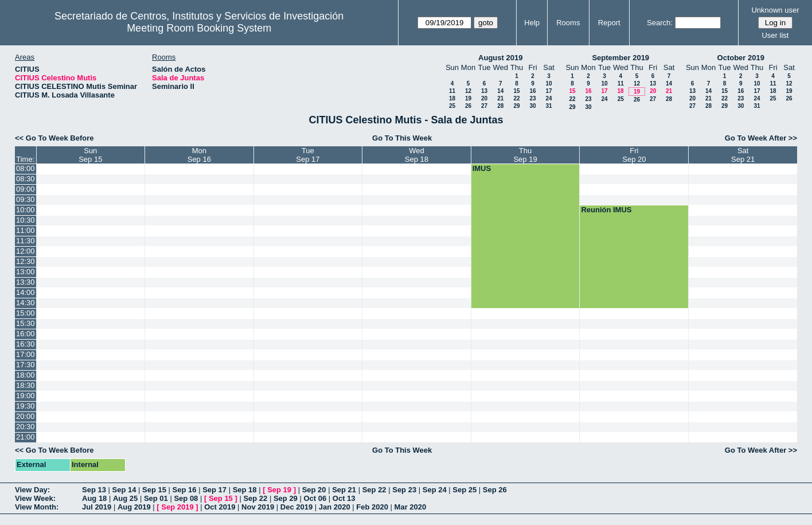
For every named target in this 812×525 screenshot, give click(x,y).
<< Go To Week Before (54, 138)
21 (500, 98)
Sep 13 (94, 490)
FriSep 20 (634, 155)
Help (532, 23)
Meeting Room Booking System (199, 28)
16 (532, 91)
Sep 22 (374, 490)
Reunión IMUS (606, 210)
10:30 (26, 220)
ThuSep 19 (525, 155)
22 (516, 98)
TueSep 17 (308, 155)
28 (500, 106)
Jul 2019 (97, 507)
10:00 (26, 210)
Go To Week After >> (761, 138)
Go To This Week (402, 138)
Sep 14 (124, 490)
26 (468, 106)
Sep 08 (186, 498)
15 (516, 91)
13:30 (26, 282)
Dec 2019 (296, 507)
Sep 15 (154, 490)
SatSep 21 (743, 155)
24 (549, 98)
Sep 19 (279, 490)
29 (516, 106)
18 (452, 98)
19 (468, 98)
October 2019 (741, 58)
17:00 (26, 354)
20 (484, 98)
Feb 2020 (372, 507)
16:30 (26, 344)
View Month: (37, 507)
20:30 (26, 427)
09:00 (26, 189)
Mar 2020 (411, 507)
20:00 (26, 416)
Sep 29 (286, 498)
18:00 (26, 375)
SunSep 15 (90, 155)
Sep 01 (156, 498)
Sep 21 (344, 490)
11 (452, 91)
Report (609, 23)
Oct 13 (344, 498)
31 (549, 106)
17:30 (26, 365)
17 (549, 91)
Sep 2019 (177, 507)
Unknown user (775, 10)
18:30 (26, 385)
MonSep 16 (199, 155)
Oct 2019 (220, 507)
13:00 (26, 272)
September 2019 (620, 58)
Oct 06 (315, 498)
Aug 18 (94, 498)
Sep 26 (495, 490)
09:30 (26, 199)
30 (532, 106)
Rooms (568, 23)
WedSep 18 (417, 155)
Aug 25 (125, 498)
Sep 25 (464, 490)
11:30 (26, 241)
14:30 (26, 303)
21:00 (26, 437)
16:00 (26, 334)
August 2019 (500, 58)
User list (775, 35)
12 (468, 91)
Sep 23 (404, 490)
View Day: (32, 490)
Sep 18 (245, 490)
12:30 (26, 261)
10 (549, 83)
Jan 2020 (335, 507)
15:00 (26, 313)
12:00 (26, 251)
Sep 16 (185, 490)
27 (484, 106)
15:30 (26, 323)
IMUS (482, 168)
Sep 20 (314, 490)
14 (500, 91)
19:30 (26, 406)
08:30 (26, 179)
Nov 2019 (258, 507)
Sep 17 (214, 490)
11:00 (26, 230)
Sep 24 (435, 490)
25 (452, 106)
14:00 (26, 292)
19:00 (26, 396)
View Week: (35, 498)
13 (484, 91)
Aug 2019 (134, 507)
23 (532, 98)
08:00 (26, 168)
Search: (660, 23)
